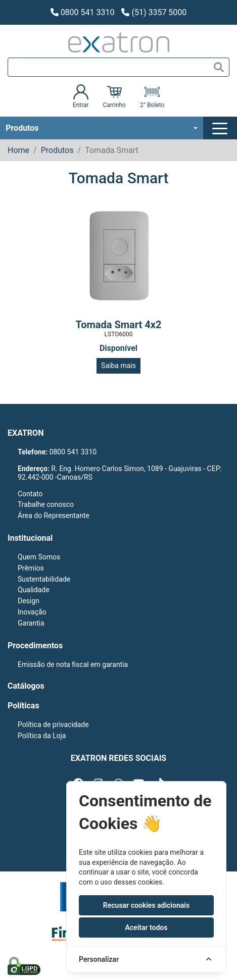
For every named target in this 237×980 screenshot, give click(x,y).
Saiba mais (118, 366)
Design (29, 601)
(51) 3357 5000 (154, 12)
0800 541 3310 (83, 12)
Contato (30, 494)
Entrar (81, 96)
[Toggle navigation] (221, 128)
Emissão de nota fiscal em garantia (73, 664)
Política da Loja (42, 736)
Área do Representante (54, 515)
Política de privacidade (53, 725)
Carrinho (114, 96)
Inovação (32, 612)
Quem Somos (39, 557)
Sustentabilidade (44, 579)
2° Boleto (152, 96)
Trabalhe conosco (46, 504)
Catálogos (26, 686)
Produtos (22, 128)
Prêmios (31, 568)
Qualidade (34, 590)
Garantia (31, 623)
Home (18, 150)
